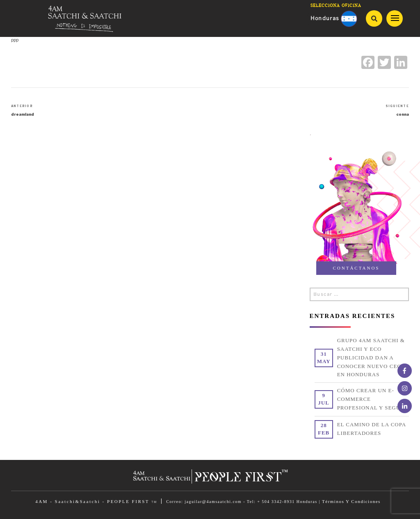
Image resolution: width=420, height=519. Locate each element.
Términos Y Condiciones (351, 501)
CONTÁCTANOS (356, 268)
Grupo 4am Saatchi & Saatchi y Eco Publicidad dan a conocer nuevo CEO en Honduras (371, 357)
